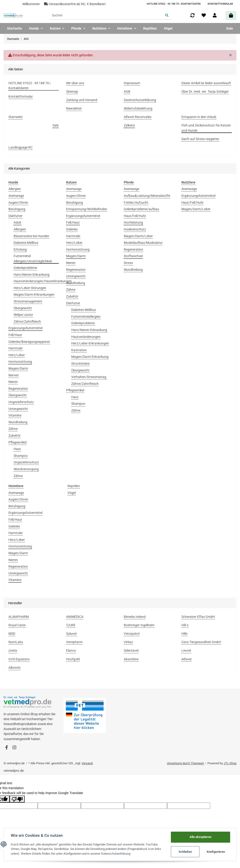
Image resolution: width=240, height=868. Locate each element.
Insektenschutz (135, 229)
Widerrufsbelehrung (138, 108)
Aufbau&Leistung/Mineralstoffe (147, 196)
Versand (87, 763)
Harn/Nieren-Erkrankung (32, 275)
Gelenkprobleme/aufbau (141, 209)
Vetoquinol (132, 634)
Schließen (185, 852)
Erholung (20, 249)
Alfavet (187, 659)
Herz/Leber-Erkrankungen (90, 343)
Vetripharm (74, 642)
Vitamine (15, 415)
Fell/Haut (15, 335)
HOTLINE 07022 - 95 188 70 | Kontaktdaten (174, 4)
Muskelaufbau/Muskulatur (143, 243)
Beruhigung (17, 209)
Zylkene (129, 125)
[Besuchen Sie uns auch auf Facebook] (6, 748)
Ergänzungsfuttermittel (25, 328)
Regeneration (18, 389)
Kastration (79, 350)
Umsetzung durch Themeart (186, 763)
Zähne (13, 429)
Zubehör (15, 436)
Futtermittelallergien (86, 317)
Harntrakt (16, 348)
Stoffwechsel (133, 256)
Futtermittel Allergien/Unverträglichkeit (33, 258)
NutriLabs (16, 642)
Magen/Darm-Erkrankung (90, 357)
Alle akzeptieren (201, 837)
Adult (17, 222)
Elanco (71, 650)
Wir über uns (75, 83)
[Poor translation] (17, 799)
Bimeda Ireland (135, 617)
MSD (12, 634)
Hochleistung (133, 222)
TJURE (71, 625)
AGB (127, 92)
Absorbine (131, 659)
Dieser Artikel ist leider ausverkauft (206, 83)
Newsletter (74, 108)
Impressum (132, 83)
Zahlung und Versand (82, 100)
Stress (128, 263)
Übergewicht (23, 308)
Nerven (14, 375)
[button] (215, 15)
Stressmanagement (28, 301)
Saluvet (71, 634)
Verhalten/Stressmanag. (89, 377)
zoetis (13, 650)
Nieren (13, 382)
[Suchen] (106, 16)
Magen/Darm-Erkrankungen (34, 294)
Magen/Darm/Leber (138, 236)
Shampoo (21, 456)
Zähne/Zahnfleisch (27, 321)
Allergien (15, 189)
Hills (184, 634)
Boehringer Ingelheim (139, 625)
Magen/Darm (18, 368)
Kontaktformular (220, 4)
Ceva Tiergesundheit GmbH (201, 642)
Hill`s (185, 625)
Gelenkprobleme (25, 268)
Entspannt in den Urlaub (199, 117)
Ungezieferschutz (21, 402)
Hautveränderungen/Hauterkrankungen (43, 281)
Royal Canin (17, 625)
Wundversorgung (26, 469)
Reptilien (74, 486)
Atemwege (16, 196)
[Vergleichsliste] (192, 15)
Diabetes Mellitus (26, 243)
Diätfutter (15, 216)
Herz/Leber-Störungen (30, 288)
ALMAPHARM (19, 617)
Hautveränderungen (86, 337)
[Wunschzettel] (204, 15)
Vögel (72, 493)
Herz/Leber (17, 355)
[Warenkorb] (231, 16)
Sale (230, 28)
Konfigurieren (216, 852)
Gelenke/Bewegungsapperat (29, 342)
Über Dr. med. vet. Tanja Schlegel (205, 92)
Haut (17, 449)
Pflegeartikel (17, 442)
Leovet (186, 650)
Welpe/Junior (23, 315)
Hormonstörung (20, 362)
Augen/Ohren (18, 203)
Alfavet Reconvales (138, 117)
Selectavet (131, 650)
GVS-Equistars (19, 659)
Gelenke (72, 229)
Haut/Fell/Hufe (135, 216)
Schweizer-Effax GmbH (198, 617)
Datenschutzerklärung (140, 100)
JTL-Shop (230, 763)
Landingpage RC (21, 147)
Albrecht (15, 668)
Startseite (15, 28)
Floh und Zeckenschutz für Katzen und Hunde (206, 128)
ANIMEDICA (75, 617)
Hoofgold (73, 659)
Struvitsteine (80, 363)
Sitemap (72, 92)
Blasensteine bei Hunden (31, 236)
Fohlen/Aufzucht (136, 203)
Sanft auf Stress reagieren (200, 139)
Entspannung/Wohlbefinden (87, 209)
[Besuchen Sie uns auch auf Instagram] (14, 748)
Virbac (128, 642)
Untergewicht (18, 409)
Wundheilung (18, 422)
